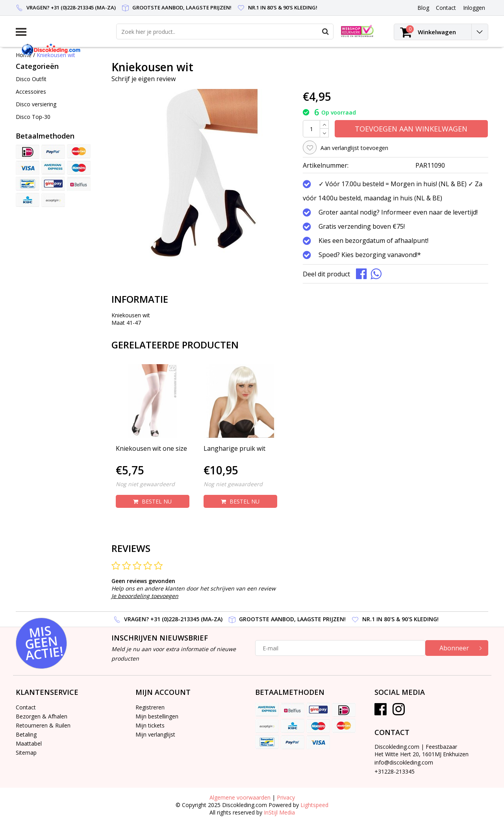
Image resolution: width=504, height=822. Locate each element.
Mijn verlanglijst (155, 734)
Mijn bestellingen (157, 716)
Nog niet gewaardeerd (145, 484)
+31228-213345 (395, 771)
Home (24, 55)
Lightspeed (314, 805)
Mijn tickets (150, 725)
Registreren (150, 707)
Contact (26, 707)
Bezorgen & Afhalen (42, 716)
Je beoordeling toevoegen (145, 596)
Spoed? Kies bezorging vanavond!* (370, 255)
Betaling (26, 734)
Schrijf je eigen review (144, 79)
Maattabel (29, 743)
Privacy (286, 797)
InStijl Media (279, 812)
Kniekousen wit (56, 55)
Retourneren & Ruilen (43, 725)
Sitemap (26, 753)
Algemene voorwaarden (240, 797)
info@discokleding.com (404, 762)
